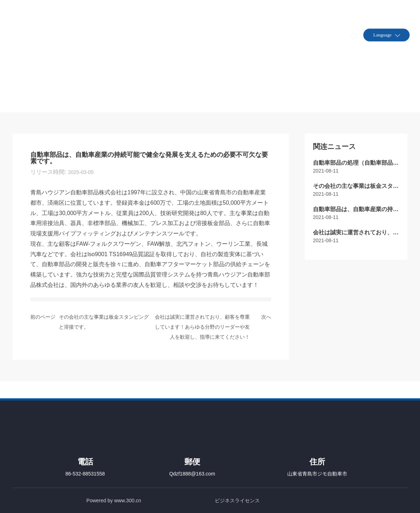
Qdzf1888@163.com (192, 474)
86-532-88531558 (85, 474)
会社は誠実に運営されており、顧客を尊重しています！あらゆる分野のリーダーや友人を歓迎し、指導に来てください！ (202, 327)
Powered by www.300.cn (114, 500)
